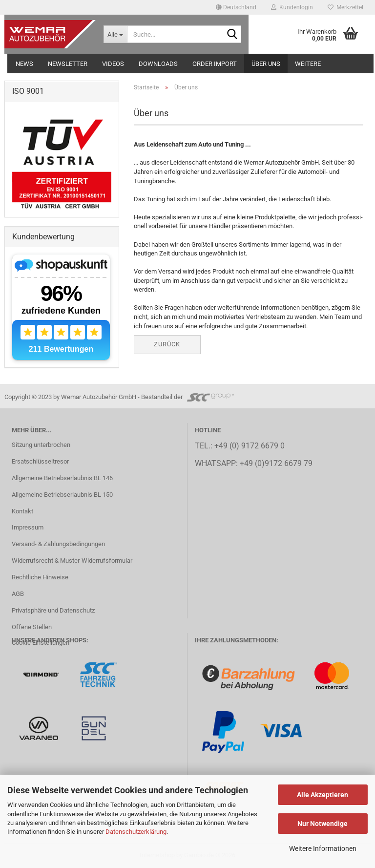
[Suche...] (115, 34)
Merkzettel (345, 7)
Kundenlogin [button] (292, 7)
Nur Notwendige (323, 824)
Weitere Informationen (323, 848)
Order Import (215, 64)
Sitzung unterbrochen (41, 445)
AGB (18, 594)
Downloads (158, 64)
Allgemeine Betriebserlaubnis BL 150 (62, 495)
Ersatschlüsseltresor (40, 461)
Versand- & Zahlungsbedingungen (58, 544)
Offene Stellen (32, 627)
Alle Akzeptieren (323, 795)
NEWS (24, 64)
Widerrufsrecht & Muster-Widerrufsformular (72, 561)
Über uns (266, 64)
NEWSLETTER (68, 64)
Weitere (308, 64)
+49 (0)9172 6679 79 (276, 464)
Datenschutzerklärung (136, 832)
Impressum (28, 527)
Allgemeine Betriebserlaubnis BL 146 (62, 478)
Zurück (167, 344)
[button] (236, 7)
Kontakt (22, 511)
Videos (113, 64)
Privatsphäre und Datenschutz (53, 610)
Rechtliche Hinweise (40, 577)
